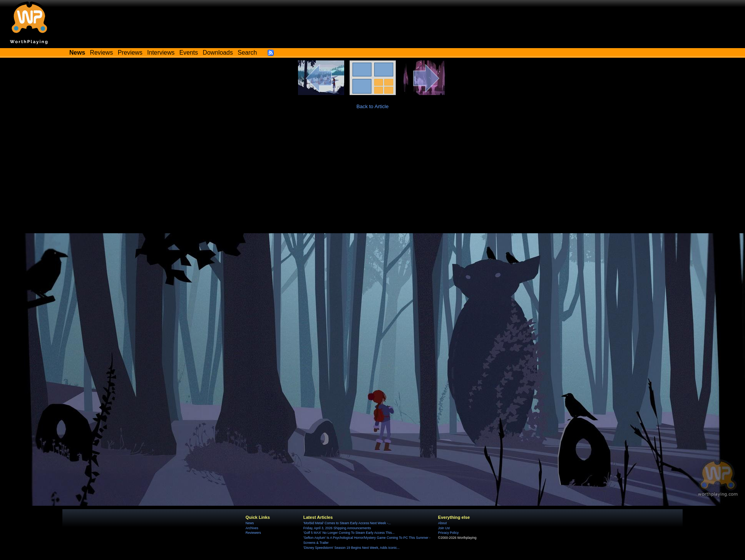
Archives (252, 528)
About (442, 523)
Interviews (161, 53)
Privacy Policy (448, 533)
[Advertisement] (373, 176)
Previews (130, 53)
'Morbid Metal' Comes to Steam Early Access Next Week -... (347, 523)
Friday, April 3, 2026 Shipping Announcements (337, 528)
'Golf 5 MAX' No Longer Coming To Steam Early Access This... (349, 533)
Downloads (218, 53)
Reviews (102, 53)
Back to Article (373, 106)
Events (189, 53)
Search (247, 53)
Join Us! (444, 528)
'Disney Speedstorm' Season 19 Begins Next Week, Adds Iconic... (352, 548)
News (250, 523)
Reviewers (253, 533)
